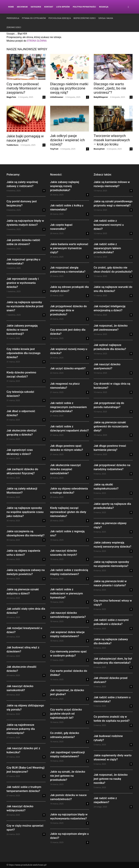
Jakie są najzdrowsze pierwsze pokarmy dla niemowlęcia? (21, 729)
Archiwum (22, 7)
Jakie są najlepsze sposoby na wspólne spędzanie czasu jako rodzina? (25, 512)
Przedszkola (13, 18)
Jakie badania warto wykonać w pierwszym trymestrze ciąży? (69, 248)
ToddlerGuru (13, 145)
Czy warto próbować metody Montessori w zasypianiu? (24, 88)
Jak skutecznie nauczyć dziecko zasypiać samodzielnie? (66, 469)
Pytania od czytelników (34, 18)
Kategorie (36, 7)
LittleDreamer (57, 97)
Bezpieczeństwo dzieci (85, 18)
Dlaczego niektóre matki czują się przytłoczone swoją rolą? (69, 88)
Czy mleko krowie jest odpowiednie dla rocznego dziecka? (24, 353)
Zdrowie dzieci (14, 27)
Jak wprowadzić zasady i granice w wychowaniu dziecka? (23, 283)
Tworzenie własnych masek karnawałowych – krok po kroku (112, 140)
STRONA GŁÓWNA (37, 41)
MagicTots (11, 97)
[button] (128, 7)
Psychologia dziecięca (60, 18)
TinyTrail (54, 149)
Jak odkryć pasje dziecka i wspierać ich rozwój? (68, 140)
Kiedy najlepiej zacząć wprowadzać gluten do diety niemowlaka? (68, 512)
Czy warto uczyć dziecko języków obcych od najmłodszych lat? (66, 714)
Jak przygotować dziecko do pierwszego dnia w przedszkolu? (69, 310)
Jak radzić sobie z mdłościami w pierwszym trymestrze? (67, 593)
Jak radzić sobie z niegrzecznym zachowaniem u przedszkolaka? (69, 407)
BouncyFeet (99, 149)
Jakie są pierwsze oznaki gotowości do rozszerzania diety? (111, 426)
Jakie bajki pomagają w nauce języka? (25, 138)
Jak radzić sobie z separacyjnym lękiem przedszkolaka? (107, 248)
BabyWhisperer (101, 97)
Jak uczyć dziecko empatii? (68, 368)
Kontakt (49, 7)
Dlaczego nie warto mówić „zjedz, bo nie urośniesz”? (110, 88)
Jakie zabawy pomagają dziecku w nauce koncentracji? (22, 330)
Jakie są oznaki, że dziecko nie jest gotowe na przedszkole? (68, 776)
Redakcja (104, 7)
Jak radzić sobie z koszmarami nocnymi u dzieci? (109, 225)
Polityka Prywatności (84, 7)
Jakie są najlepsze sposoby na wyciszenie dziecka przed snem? (25, 306)
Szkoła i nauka (106, 18)
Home (11, 7)
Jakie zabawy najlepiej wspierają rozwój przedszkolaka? (65, 186)
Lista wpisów (63, 7)
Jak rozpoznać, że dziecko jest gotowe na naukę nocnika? (111, 779)
